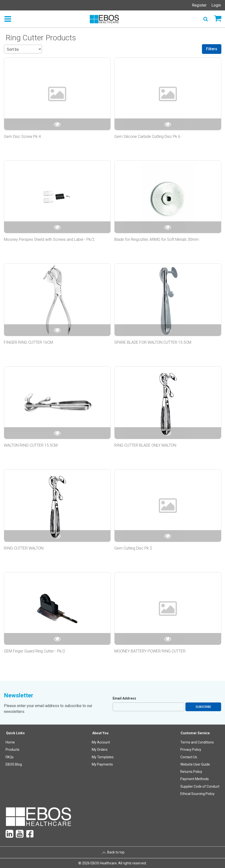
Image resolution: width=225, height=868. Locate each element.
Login (216, 5)
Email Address (124, 698)
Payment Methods (195, 779)
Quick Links (15, 733)
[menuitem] (16, 764)
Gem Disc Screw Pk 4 (22, 137)
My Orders (100, 750)
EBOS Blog (14, 764)
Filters (212, 49)
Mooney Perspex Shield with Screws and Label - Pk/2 (49, 239)
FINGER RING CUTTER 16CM (28, 342)
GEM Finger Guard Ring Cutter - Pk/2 (34, 651)
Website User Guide (195, 764)
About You (100, 733)
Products (12, 750)
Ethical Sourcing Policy (197, 794)
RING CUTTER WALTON (24, 548)
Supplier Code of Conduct (200, 786)
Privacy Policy (191, 750)
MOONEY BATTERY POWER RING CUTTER (150, 651)
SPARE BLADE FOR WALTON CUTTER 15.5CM (153, 342)
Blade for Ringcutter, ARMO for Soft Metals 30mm (157, 239)
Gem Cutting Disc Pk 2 (133, 548)
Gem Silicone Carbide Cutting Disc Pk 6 (147, 137)
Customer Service (195, 733)
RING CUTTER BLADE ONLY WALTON (145, 445)
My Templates (103, 757)
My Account (101, 742)
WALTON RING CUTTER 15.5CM (31, 445)
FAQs (10, 757)
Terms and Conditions (197, 742)
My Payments (102, 764)
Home (10, 742)
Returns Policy (191, 772)
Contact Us (189, 757)
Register (199, 5)
